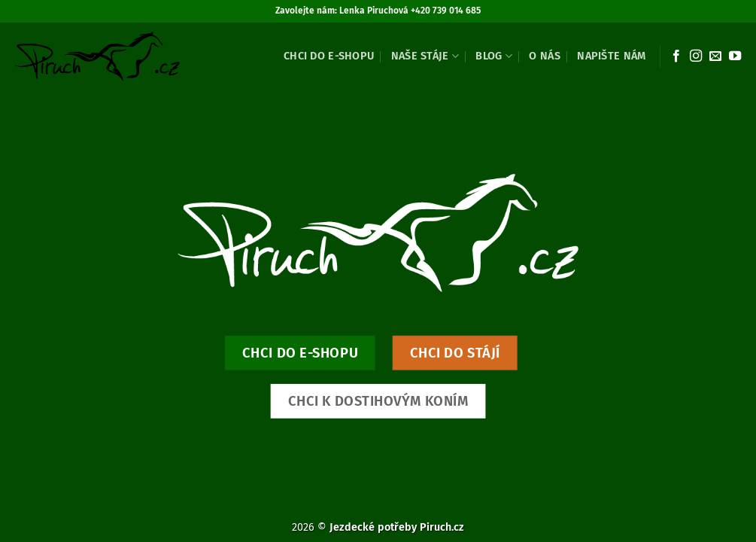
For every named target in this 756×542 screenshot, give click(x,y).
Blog (494, 56)
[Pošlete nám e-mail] (715, 56)
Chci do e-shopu (329, 56)
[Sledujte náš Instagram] (696, 56)
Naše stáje (425, 56)
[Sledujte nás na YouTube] (735, 56)
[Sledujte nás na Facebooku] (676, 56)
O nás (544, 56)
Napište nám (611, 56)
